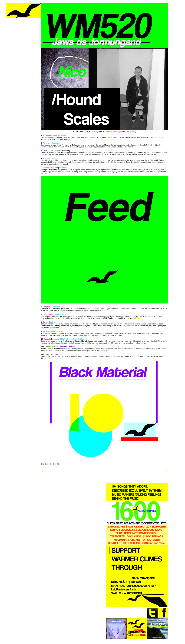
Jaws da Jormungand (114, 132)
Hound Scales (130, 132)
